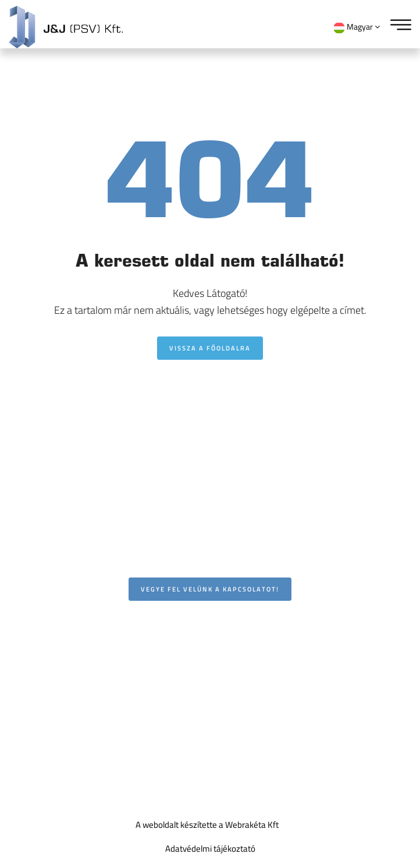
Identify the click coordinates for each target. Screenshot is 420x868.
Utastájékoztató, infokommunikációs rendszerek (106, 653)
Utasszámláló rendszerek (64, 681)
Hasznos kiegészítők (55, 737)
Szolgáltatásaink (48, 763)
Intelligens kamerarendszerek (72, 626)
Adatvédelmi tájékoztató (210, 848)
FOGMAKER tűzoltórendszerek (74, 709)
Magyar (357, 27)
